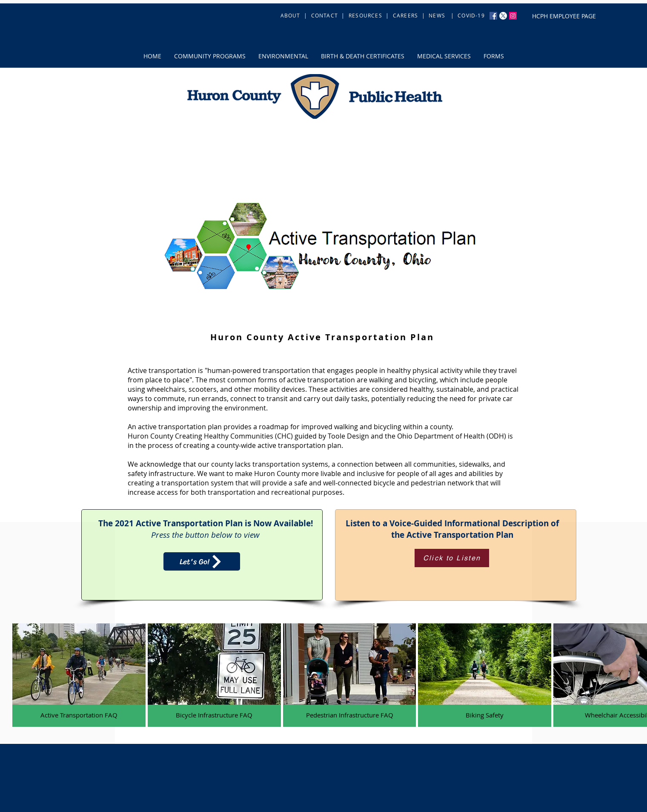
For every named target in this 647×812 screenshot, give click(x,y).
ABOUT (291, 15)
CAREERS (405, 15)
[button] (210, 56)
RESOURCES (365, 15)
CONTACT (325, 15)
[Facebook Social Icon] (493, 16)
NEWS (437, 15)
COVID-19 (471, 15)
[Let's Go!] (202, 561)
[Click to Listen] (452, 558)
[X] (503, 16)
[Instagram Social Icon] (513, 16)
